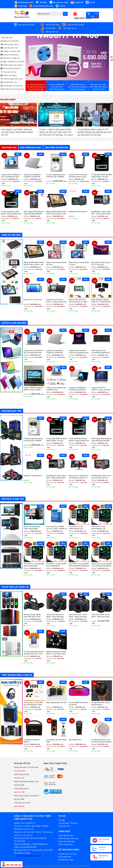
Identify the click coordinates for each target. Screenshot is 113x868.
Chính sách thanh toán (67, 841)
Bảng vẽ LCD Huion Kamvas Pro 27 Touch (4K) (101, 264)
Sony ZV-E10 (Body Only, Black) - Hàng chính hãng (55, 616)
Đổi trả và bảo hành (66, 844)
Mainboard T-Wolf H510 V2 (78, 212)
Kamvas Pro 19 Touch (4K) (33, 300)
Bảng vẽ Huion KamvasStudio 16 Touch (56, 264)
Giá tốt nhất (51, 28)
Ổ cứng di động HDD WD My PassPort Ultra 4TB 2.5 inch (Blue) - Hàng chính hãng (34, 653)
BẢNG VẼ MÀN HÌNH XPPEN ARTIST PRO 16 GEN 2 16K (56, 213)
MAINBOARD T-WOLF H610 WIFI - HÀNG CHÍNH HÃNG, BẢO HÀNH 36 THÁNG (101, 213)
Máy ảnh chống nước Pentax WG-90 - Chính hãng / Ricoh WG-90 (56, 653)
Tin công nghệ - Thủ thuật (68, 823)
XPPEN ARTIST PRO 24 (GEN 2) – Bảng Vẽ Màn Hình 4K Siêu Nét (56, 301)
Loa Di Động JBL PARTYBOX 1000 (56, 741)
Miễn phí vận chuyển (76, 25)
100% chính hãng (53, 25)
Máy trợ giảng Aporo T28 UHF (56, 702)
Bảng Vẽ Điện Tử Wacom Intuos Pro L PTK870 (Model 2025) (101, 301)
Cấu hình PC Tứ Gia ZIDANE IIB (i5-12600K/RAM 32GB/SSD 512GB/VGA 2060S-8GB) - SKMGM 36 (34, 565)
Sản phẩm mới (9, 147)
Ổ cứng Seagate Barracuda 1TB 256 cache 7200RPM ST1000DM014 (56, 176)
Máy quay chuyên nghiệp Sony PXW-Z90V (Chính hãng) (32, 616)
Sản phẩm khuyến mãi (56, 147)
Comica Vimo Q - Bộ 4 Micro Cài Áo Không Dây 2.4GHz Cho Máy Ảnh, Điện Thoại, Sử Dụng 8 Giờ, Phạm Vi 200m (34, 704)
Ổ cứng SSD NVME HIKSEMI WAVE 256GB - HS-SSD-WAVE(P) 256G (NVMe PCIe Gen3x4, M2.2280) (102, 176)
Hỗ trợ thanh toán (65, 857)
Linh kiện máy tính (38, 866)
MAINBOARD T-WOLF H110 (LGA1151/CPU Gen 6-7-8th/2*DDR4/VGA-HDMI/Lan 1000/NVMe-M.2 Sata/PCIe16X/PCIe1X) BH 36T (101, 477)
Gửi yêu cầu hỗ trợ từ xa (67, 854)
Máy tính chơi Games (55, 866)
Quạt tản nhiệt (71, 866)
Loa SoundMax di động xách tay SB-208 (79, 704)
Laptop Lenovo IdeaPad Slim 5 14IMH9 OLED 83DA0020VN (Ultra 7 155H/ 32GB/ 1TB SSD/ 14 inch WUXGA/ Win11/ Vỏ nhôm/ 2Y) (56, 389)
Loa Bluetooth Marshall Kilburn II (32, 741)
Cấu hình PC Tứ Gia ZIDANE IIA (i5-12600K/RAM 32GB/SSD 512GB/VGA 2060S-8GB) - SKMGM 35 (56, 565)
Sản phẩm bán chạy (31, 147)
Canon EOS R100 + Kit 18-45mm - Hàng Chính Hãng (78, 616)
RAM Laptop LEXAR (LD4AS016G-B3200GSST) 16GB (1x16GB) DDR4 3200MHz (101, 352)
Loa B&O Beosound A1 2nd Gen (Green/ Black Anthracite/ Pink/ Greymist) (102, 741)
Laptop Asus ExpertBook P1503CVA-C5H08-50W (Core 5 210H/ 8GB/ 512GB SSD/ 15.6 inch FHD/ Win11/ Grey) (33, 176)
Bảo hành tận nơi (70, 28)
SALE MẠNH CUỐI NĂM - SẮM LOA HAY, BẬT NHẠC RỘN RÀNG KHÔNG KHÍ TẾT (55, 132)
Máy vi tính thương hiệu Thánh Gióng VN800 (32, 528)
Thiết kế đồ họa (84, 866)
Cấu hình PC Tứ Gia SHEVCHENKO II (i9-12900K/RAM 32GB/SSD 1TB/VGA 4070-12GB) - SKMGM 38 (77, 528)
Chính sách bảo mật (66, 835)
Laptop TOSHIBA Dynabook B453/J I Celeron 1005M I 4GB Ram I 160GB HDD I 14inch (33, 389)
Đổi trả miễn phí (52, 32)
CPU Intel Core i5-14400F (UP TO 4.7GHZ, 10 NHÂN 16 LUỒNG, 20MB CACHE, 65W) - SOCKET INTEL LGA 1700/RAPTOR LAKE (56, 528)
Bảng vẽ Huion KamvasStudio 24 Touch (79, 264)
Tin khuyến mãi (64, 826)
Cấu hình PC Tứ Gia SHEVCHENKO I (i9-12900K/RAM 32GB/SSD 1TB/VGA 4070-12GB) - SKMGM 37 (100, 528)
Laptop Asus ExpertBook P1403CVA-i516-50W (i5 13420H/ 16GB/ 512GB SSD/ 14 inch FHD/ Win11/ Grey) (79, 389)
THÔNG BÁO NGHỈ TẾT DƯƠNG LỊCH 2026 (18, 131)
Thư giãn (62, 820)
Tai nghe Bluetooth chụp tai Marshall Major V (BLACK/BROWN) (101, 704)
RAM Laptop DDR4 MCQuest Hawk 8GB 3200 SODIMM (34, 213)
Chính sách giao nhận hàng (68, 838)
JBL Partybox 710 (75, 740)
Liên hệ (27, 626)
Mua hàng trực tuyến (66, 860)
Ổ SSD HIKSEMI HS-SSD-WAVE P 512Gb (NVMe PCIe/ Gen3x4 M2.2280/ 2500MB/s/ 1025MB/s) (11, 213)
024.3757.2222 (83, 18)
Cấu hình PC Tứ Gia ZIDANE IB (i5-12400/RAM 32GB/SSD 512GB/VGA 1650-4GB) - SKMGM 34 (79, 565)
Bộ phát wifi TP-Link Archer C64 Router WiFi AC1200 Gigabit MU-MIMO (78, 176)
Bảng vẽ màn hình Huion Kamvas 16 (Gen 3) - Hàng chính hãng (78, 301)
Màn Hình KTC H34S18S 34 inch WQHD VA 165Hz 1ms (78, 477)
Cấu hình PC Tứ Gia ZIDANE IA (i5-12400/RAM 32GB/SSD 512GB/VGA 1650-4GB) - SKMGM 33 (101, 565)
